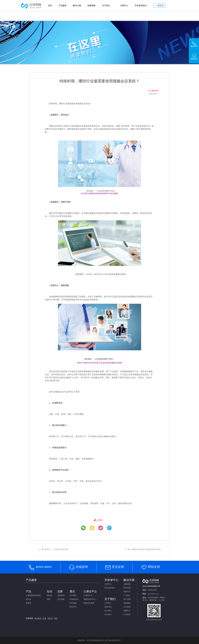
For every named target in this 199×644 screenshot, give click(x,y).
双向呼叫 (73, 607)
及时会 (50, 618)
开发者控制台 (141, 6)
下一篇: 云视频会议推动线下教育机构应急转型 (142, 549)
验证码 (50, 595)
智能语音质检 (89, 603)
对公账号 (108, 614)
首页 (50, 6)
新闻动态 (108, 607)
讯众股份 (38, 618)
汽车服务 (127, 614)
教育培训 (127, 588)
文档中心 (124, 6)
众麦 (44, 618)
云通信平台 (88, 595)
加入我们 (108, 611)
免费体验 (92, 6)
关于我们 (106, 6)
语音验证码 (74, 599)
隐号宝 (29, 599)
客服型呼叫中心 (90, 599)
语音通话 (73, 595)
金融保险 (127, 584)
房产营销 (127, 599)
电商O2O (127, 592)
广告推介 (127, 595)
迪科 (56, 618)
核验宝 (29, 603)
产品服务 (63, 6)
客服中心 (127, 611)
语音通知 (73, 603)
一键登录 (160, 6)
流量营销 (61, 595)
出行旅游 (127, 607)
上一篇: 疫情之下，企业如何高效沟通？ (54, 549)
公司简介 (108, 603)
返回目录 (155, 91)
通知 (49, 599)
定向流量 (61, 599)
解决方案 (77, 6)
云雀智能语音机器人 (34, 595)
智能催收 (127, 603)
